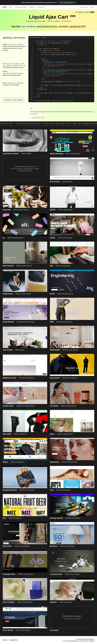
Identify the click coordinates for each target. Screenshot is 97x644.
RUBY (52, 322)
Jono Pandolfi (8, 350)
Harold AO (23, 434)
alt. (4, 238)
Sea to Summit (8, 630)
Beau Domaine (55, 182)
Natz (4, 518)
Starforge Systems (56, 518)
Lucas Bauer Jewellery (11, 154)
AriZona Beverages (57, 154)
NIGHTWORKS (55, 350)
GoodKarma (21, 462)
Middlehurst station (10, 378)
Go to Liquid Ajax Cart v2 (67, 2)
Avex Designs (76, 154)
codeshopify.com (38, 118)
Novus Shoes (7, 546)
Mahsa (52, 434)
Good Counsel (55, 378)
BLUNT (52, 294)
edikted (53, 238)
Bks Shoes (54, 546)
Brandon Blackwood (10, 490)
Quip (52, 266)
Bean (23, 350)
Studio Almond (24, 210)
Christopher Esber (9, 574)
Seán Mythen (67, 490)
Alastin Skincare (8, 322)
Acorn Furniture (8, 266)
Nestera (5, 462)
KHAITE (53, 210)
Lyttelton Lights (8, 406)
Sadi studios (7, 434)
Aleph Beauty (55, 462)
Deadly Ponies (8, 294)
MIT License (74, 641)
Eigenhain (53, 602)
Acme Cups (7, 210)
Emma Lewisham (9, 602)
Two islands (54, 406)
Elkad (70, 182)
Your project (54, 630)
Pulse (52, 490)
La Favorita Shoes (56, 574)
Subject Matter (30, 378)
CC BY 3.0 (92, 641)
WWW (29, 154)
